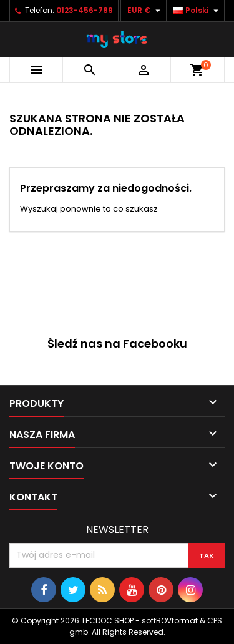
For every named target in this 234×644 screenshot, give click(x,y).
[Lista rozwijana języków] (197, 11)
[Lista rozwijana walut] (145, 11)
